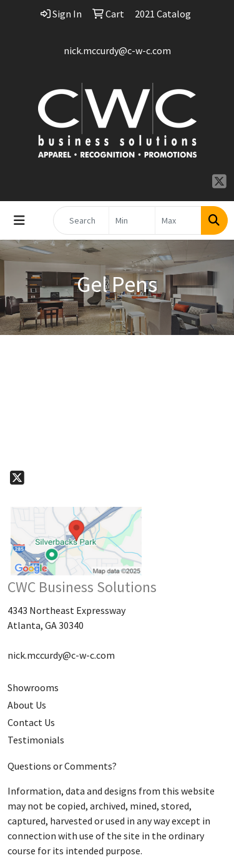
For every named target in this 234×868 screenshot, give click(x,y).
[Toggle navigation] (19, 220)
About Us (27, 705)
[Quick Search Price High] (178, 220)
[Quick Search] (81, 220)
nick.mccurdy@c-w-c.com (117, 50)
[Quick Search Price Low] (132, 220)
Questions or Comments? (62, 766)
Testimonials (36, 740)
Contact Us (31, 722)
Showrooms (33, 687)
